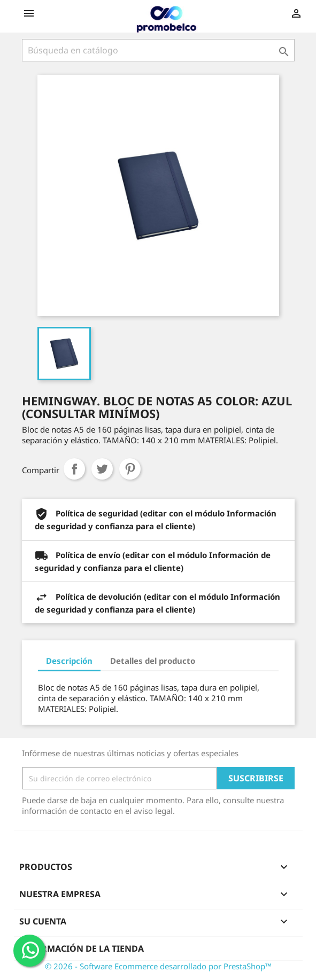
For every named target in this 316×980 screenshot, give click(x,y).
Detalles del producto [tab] (153, 661)
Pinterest (130, 469)
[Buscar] (158, 50)
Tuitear (102, 469)
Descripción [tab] (69, 661)
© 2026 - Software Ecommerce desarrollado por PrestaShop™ (158, 966)
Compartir (74, 469)
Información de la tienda (82, 948)
